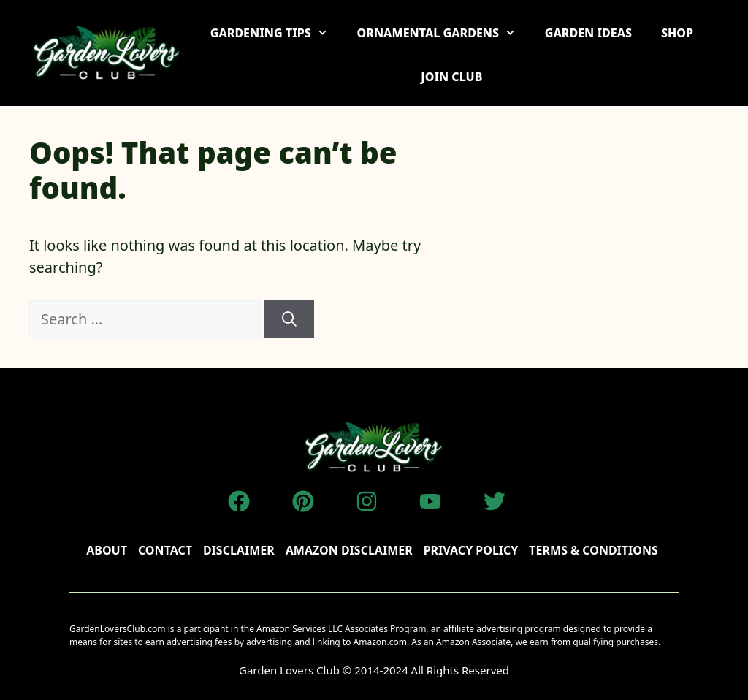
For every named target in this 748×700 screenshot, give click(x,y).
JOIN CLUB (451, 77)
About (107, 550)
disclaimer (239, 550)
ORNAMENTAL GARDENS (444, 33)
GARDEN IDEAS (588, 33)
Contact (165, 550)
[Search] (289, 319)
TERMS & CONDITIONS (593, 550)
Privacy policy (471, 550)
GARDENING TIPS (276, 33)
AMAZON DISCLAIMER (349, 550)
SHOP (677, 33)
